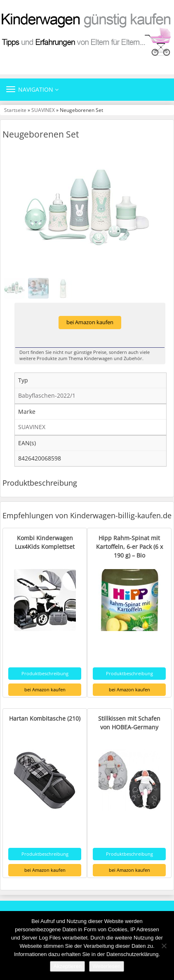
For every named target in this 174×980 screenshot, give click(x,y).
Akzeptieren (67, 966)
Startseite (15, 110)
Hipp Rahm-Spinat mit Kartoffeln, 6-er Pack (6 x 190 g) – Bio (129, 547)
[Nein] (164, 946)
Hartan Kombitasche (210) (45, 718)
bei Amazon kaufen (90, 322)
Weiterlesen (106, 966)
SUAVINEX (43, 110)
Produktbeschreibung (45, 673)
